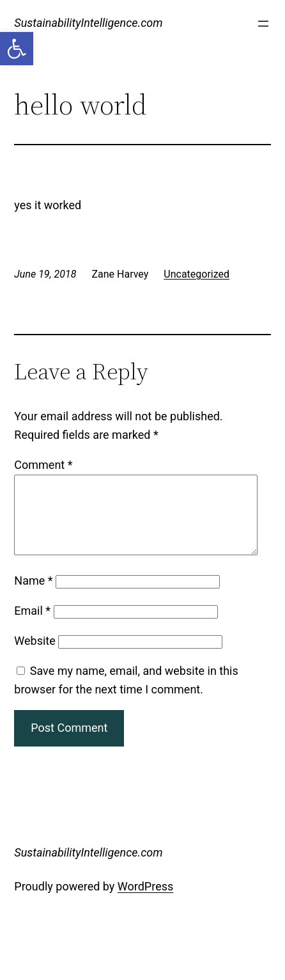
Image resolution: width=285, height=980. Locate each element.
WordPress (145, 902)
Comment (43, 465)
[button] (17, 49)
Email (32, 626)
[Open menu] (263, 24)
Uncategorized (196, 274)
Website (35, 656)
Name (33, 596)
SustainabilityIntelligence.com (88, 23)
